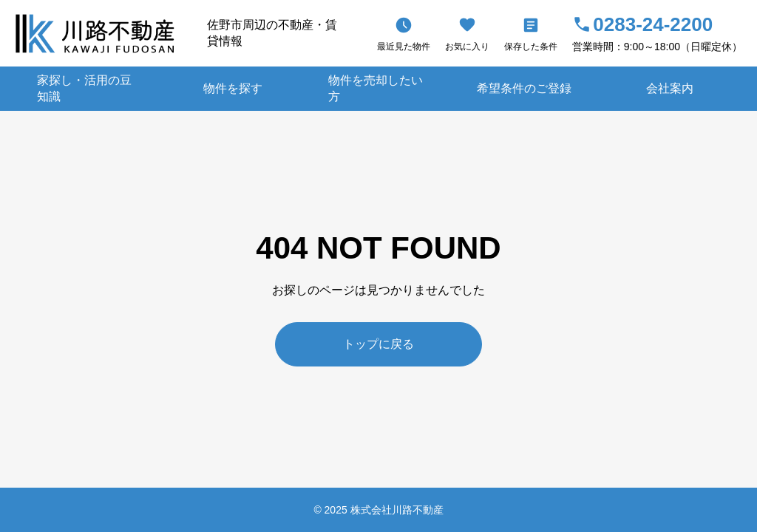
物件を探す (233, 88)
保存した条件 (531, 47)
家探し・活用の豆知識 (84, 88)
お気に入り (467, 47)
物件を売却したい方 (376, 88)
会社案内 (670, 88)
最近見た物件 (404, 47)
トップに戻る (378, 344)
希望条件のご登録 (524, 88)
